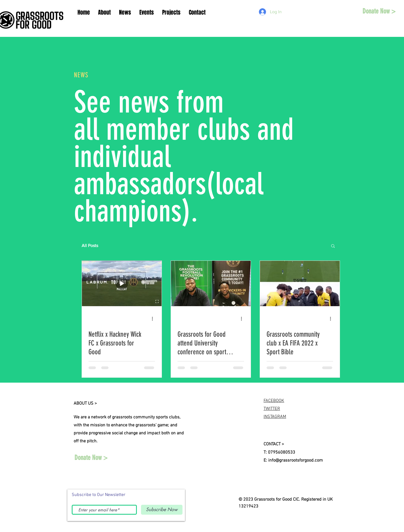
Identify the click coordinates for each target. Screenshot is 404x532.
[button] (333, 246)
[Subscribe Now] (162, 510)
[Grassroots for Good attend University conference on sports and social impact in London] (211, 283)
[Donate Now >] (379, 11)
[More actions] (154, 319)
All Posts (90, 246)
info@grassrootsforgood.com (296, 460)
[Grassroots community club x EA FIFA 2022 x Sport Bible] (300, 283)
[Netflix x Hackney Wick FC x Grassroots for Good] (122, 283)
